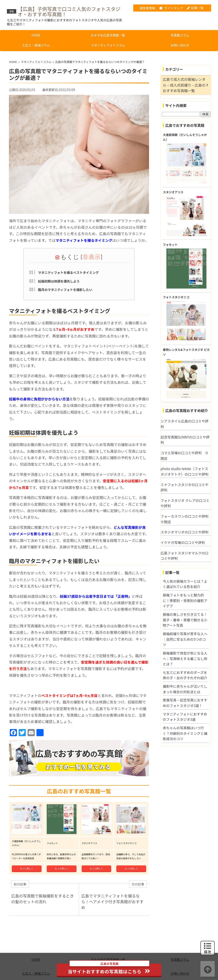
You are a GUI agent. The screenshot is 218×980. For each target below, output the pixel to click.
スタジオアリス (173, 192)
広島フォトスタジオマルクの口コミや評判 (185, 556)
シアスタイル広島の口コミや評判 (185, 424)
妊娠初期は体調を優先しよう (59, 280)
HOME (36, 35)
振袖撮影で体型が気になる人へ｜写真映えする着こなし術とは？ (185, 658)
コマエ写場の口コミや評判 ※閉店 (185, 456)
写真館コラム (180, 35)
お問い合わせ (180, 45)
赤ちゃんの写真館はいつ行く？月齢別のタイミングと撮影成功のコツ (185, 733)
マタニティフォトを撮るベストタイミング (68, 272)
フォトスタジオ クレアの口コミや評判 (185, 503)
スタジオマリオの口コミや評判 (185, 532)
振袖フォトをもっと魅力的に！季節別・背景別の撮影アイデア (185, 600)
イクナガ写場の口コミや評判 (183, 542)
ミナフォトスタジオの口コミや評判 (185, 487)
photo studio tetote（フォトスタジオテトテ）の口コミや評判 (185, 471)
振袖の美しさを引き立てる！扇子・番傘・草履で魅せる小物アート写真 (185, 620)
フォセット (170, 245)
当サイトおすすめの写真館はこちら (109, 969)
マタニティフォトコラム (108, 45)
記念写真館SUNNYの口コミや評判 (185, 440)
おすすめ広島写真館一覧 (108, 35)
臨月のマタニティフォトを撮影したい (65, 289)
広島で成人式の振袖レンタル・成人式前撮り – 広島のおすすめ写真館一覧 (184, 85)
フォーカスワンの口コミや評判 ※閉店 (186, 519)
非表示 (92, 256)
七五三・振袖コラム (36, 45)
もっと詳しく (27, 855)
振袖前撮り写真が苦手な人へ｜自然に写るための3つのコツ (185, 639)
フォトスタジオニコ (176, 297)
